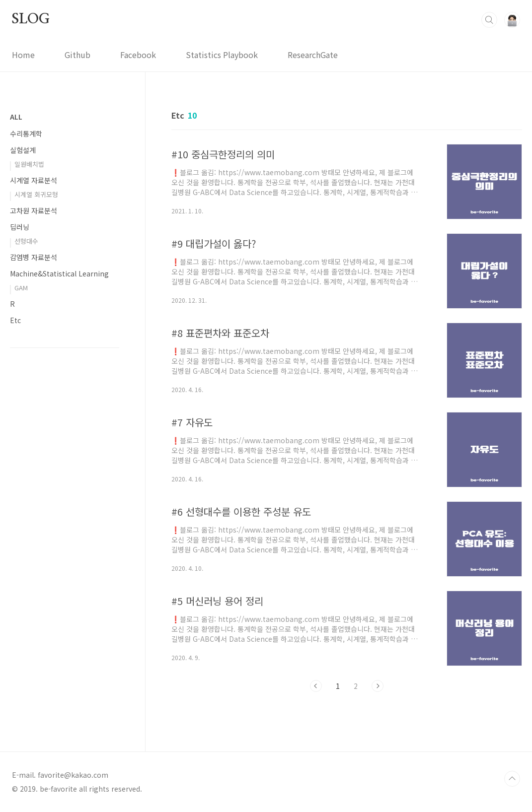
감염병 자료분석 (34, 257)
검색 (489, 20)
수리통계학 (26, 134)
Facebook (138, 55)
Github (77, 55)
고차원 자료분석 (34, 210)
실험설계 (23, 150)
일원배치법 (29, 164)
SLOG (31, 19)
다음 (378, 686)
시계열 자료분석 (34, 180)
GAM (21, 288)
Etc (15, 320)
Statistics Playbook (222, 55)
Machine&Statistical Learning (59, 273)
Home (23, 55)
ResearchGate (313, 55)
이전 (316, 686)
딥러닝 (20, 227)
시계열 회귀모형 (36, 194)
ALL (16, 117)
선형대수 (26, 241)
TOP (512, 779)
